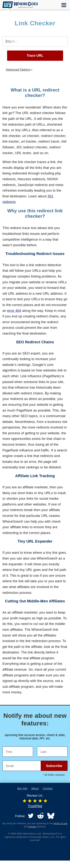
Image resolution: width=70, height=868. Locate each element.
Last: (44, 752)
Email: (10, 766)
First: (9, 752)
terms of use (61, 823)
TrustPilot (35, 806)
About (35, 788)
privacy (32, 827)
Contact (48, 788)
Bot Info (22, 788)
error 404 (14, 311)
